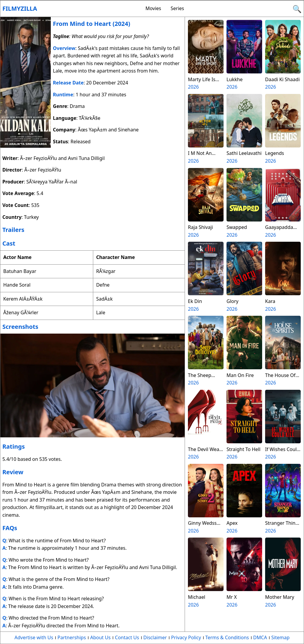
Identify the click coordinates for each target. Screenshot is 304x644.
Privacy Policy (186, 637)
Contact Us (127, 637)
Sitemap (281, 637)
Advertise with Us (34, 637)
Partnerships (72, 637)
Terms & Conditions (227, 637)
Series (177, 8)
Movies (153, 8)
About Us (100, 637)
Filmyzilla (20, 8)
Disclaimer (155, 637)
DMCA (260, 637)
